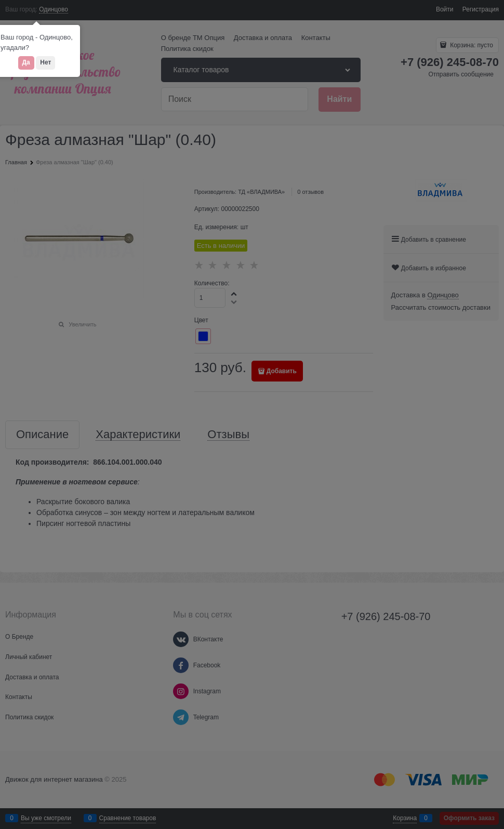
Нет (45, 62)
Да (26, 62)
